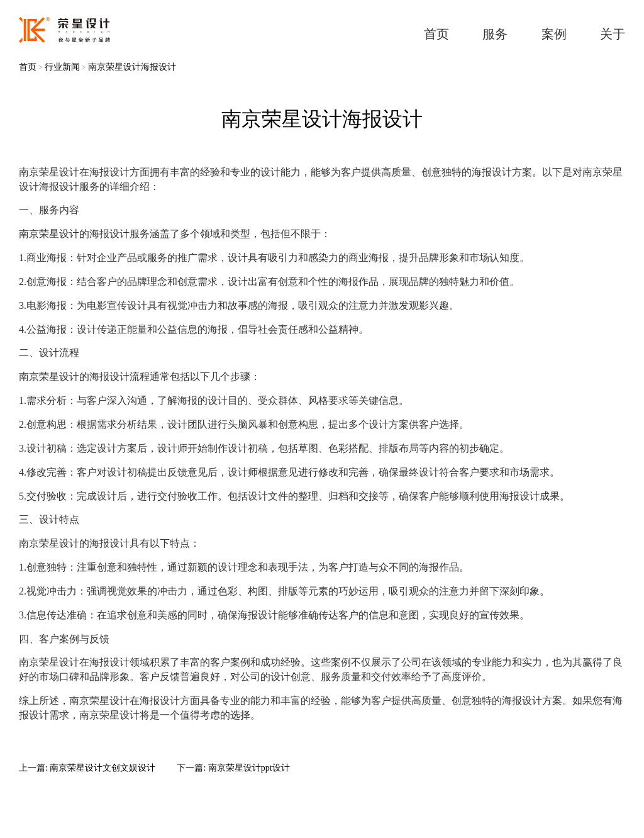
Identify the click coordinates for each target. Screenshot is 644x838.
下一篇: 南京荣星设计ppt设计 (233, 768)
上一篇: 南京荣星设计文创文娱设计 (87, 768)
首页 (28, 67)
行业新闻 (62, 67)
